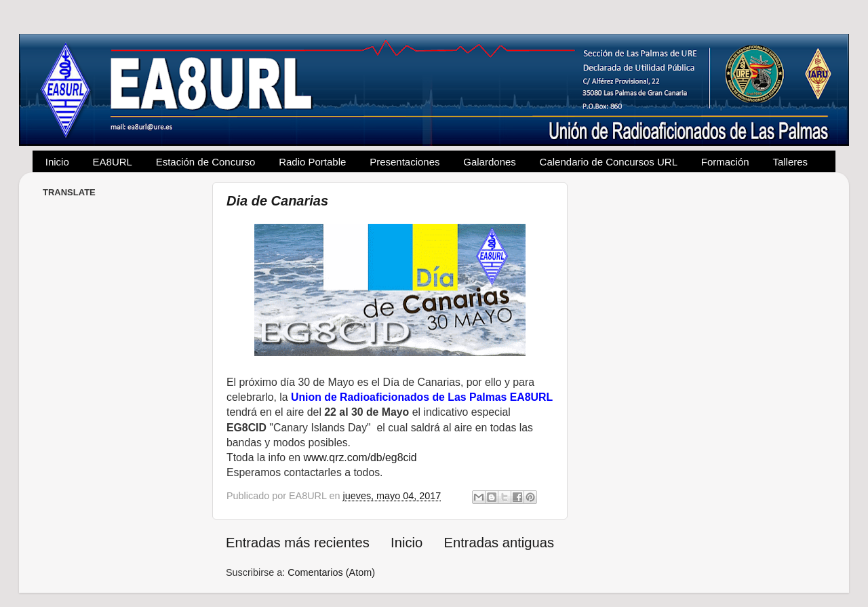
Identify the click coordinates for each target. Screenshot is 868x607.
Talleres (790, 162)
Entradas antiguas (499, 543)
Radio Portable (312, 162)
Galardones (490, 162)
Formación (725, 162)
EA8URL (113, 162)
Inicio (57, 162)
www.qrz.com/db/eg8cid (359, 457)
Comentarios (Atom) (331, 572)
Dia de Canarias (277, 201)
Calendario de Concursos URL (609, 162)
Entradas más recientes (298, 543)
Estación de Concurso (206, 162)
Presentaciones (405, 162)
